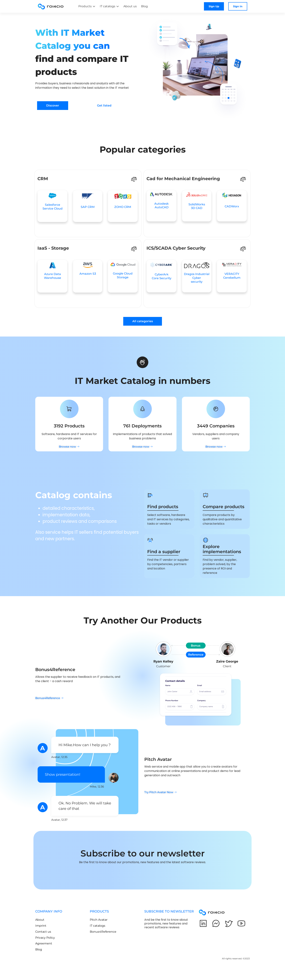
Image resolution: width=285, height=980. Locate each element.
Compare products (223, 507)
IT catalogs (108, 6)
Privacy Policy (45, 938)
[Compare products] (206, 495)
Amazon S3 (88, 274)
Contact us (43, 932)
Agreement (44, 943)
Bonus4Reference (103, 932)
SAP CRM (88, 207)
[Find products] (150, 495)
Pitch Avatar (99, 920)
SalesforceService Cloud (53, 207)
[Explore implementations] (206, 540)
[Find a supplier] (150, 540)
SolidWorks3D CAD (197, 206)
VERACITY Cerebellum (232, 276)
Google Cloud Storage (123, 275)
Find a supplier (164, 552)
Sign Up (214, 6)
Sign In (238, 6)
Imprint (41, 926)
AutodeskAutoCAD (161, 206)
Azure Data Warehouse (53, 276)
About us (130, 6)
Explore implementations (222, 549)
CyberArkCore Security (162, 276)
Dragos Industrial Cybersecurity (197, 278)
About (40, 920)
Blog (144, 6)
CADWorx (232, 206)
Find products (163, 507)
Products (85, 6)
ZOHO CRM (123, 207)
